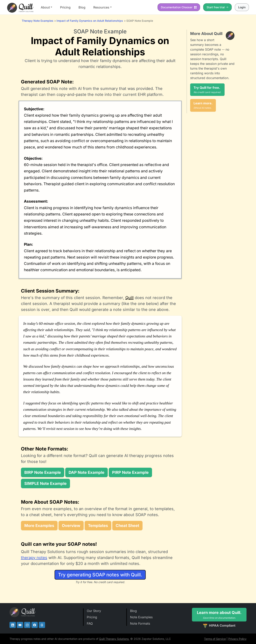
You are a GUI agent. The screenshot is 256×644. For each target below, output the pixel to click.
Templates (98, 526)
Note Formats (140, 623)
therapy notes (34, 558)
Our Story (94, 611)
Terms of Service (215, 639)
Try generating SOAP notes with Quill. (100, 575)
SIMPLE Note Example (45, 483)
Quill (129, 298)
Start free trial (217, 7)
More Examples (39, 526)
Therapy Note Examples (38, 21)
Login (242, 7)
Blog (82, 7)
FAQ (90, 623)
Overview (71, 526)
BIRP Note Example (43, 472)
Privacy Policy (237, 639)
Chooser (179, 7)
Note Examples (141, 617)
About (45, 7)
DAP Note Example (86, 472)
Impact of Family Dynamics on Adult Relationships (90, 21)
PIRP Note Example (130, 472)
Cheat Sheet (127, 526)
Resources (101, 7)
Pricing (65, 7)
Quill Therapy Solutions (114, 639)
